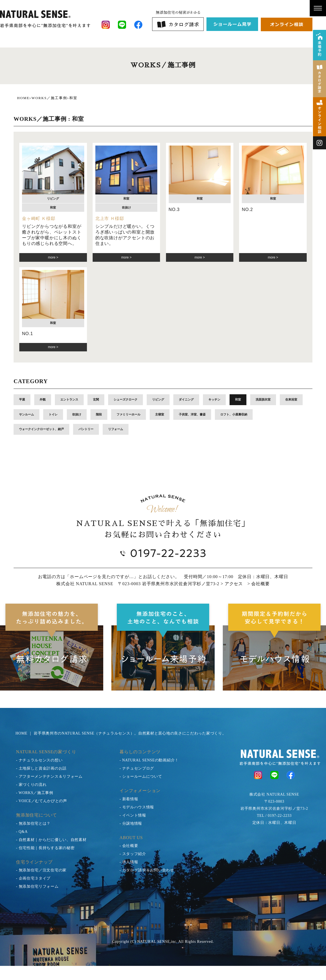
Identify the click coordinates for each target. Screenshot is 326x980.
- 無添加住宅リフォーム (37, 886)
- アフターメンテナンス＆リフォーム (49, 776)
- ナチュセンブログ (137, 768)
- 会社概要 (129, 846)
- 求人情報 (129, 862)
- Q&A (22, 832)
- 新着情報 (129, 799)
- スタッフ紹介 (133, 854)
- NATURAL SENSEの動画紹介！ (149, 760)
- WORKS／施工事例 (35, 793)
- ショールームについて (141, 776)
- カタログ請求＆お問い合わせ (147, 870)
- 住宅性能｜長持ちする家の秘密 (45, 848)
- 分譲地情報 (131, 823)
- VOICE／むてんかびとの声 (42, 801)
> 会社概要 (259, 584)
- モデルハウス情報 (137, 807)
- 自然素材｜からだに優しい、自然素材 (51, 840)
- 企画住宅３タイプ (33, 878)
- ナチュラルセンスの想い (39, 760)
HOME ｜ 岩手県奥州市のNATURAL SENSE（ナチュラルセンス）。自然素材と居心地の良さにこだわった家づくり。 (121, 733)
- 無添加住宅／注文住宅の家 (41, 870)
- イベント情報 (133, 815)
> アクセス (232, 584)
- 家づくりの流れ (31, 785)
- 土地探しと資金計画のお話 (41, 768)
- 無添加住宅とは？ (33, 823)
